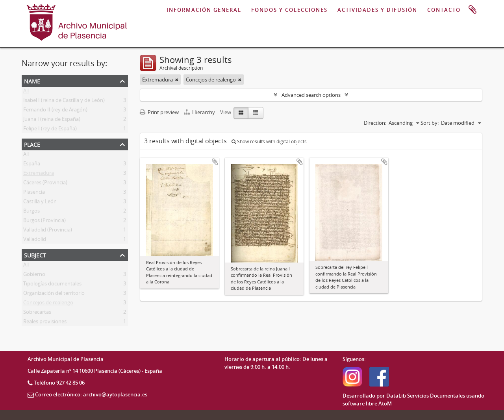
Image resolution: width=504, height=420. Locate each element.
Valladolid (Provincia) (48, 231)
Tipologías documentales (52, 285)
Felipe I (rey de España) (50, 130)
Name (32, 80)
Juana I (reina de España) (52, 120)
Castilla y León (40, 203)
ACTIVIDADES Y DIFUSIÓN (377, 10)
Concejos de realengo (48, 304)
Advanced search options (311, 95)
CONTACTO (444, 10)
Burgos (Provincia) (44, 222)
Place (32, 144)
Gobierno (34, 276)
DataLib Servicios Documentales (426, 396)
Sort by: (430, 123)
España (32, 165)
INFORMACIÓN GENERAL (204, 10)
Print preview (159, 112)
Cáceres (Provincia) (45, 184)
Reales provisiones (45, 323)
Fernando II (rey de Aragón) (55, 111)
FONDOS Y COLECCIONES (289, 10)
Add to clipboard (215, 162)
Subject (35, 254)
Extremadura (39, 174)
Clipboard (472, 10)
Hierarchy (200, 112)
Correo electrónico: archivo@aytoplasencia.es (91, 394)
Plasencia (34, 193)
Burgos (31, 212)
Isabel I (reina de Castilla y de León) (64, 102)
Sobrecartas (37, 313)
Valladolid (35, 241)
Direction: (375, 123)
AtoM (385, 403)
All (26, 92)
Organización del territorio (54, 294)
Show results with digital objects (269, 142)
